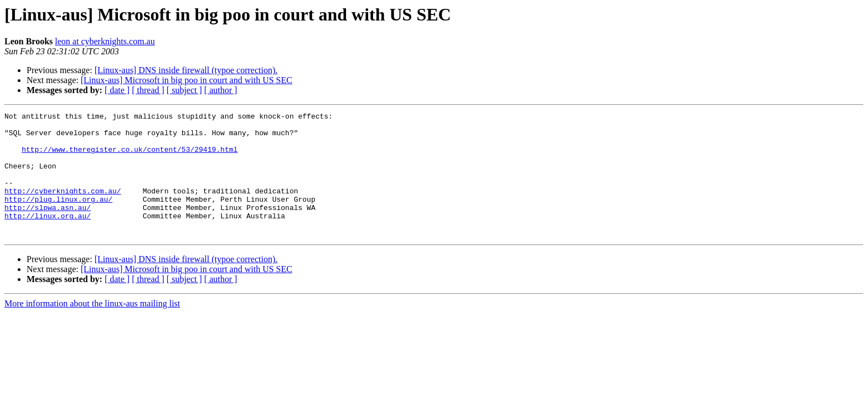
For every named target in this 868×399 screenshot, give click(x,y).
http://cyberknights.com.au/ (63, 207)
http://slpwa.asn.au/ (48, 227)
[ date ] (117, 90)
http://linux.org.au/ (48, 237)
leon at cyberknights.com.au (105, 41)
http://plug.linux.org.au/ (58, 217)
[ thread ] (148, 90)
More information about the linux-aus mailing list (92, 328)
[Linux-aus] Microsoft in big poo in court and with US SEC (187, 80)
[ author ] (221, 90)
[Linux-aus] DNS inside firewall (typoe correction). (186, 70)
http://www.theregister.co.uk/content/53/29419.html (130, 157)
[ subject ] (184, 90)
